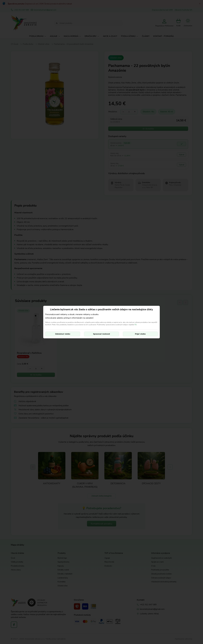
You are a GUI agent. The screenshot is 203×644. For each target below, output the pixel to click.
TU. (136, 325)
